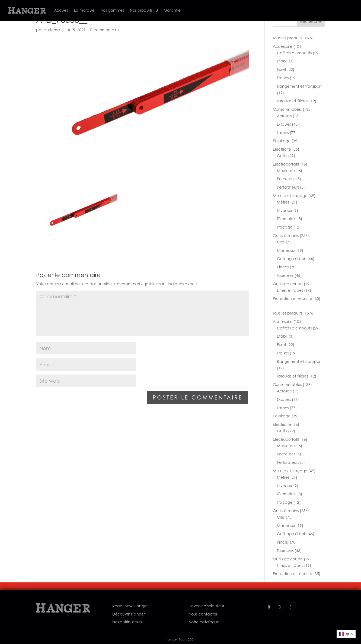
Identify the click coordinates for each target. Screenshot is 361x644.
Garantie (172, 10)
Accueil (61, 10)
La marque (84, 10)
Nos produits (141, 10)
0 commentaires (105, 30)
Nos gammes (112, 10)
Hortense (52, 30)
